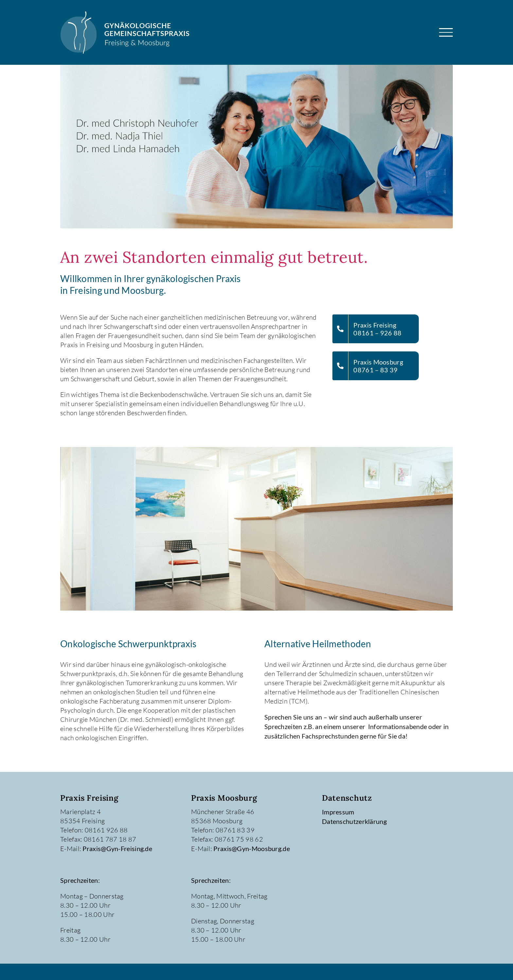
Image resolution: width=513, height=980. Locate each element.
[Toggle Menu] (446, 32)
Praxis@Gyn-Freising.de (117, 848)
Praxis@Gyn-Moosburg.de (252, 848)
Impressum (338, 812)
